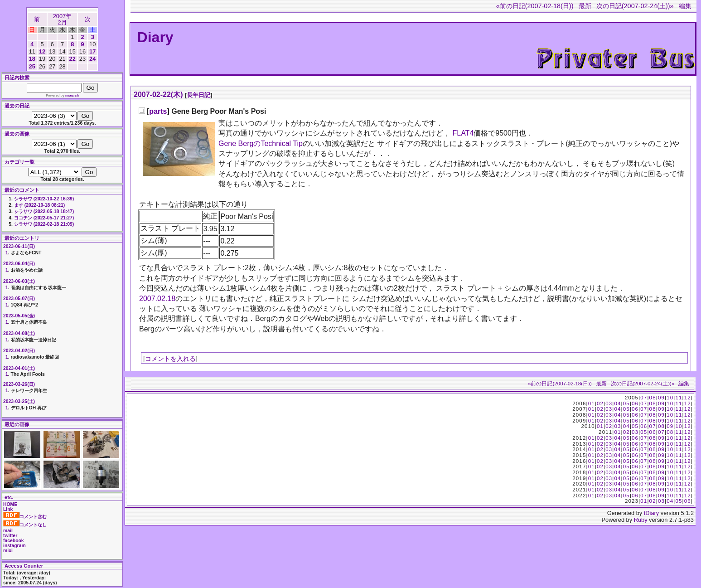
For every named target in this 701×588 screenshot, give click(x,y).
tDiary (651, 513)
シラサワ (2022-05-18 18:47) (44, 211)
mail (8, 531)
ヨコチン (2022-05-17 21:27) (44, 218)
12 (42, 51)
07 (644, 398)
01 (592, 403)
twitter (10, 536)
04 (617, 403)
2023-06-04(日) (19, 264)
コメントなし (25, 525)
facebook (14, 541)
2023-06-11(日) (19, 246)
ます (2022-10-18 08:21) (39, 205)
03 (609, 403)
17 (92, 51)
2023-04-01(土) (19, 368)
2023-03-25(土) (19, 401)
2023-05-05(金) (19, 316)
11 (679, 398)
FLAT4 (463, 133)
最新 (585, 6)
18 (32, 59)
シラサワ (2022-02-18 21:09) (44, 224)
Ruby (641, 520)
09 (661, 398)
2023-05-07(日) (19, 299)
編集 (685, 6)
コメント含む (25, 517)
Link (8, 509)
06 (635, 403)
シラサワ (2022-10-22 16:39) (44, 199)
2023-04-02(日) (19, 351)
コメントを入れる (170, 359)
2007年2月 (62, 19)
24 (92, 59)
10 (670, 398)
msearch (72, 95)
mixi (8, 551)
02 (600, 403)
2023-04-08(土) (19, 333)
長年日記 (198, 95)
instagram (15, 546)
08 (653, 398)
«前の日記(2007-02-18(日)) (535, 6)
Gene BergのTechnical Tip (261, 143)
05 (626, 403)
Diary (155, 37)
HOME (10, 504)
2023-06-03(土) (19, 281)
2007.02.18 (157, 299)
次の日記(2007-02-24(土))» (635, 6)
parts (158, 111)
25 (32, 66)
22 (73, 59)
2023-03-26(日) (19, 384)
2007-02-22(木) (158, 95)
